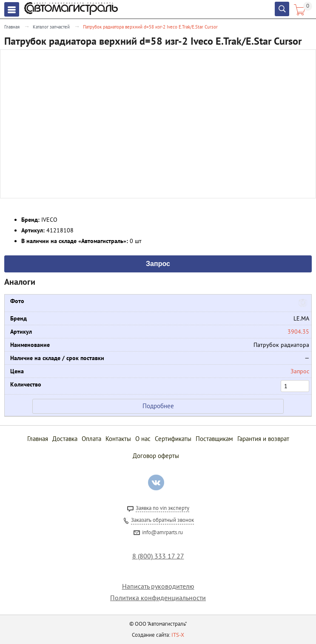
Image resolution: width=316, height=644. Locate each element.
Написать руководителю (158, 586)
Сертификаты (173, 439)
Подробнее (158, 406)
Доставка (65, 439)
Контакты (118, 439)
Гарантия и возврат (263, 439)
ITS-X (178, 635)
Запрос (158, 263)
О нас (143, 439)
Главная (12, 27)
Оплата (91, 439)
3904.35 (298, 332)
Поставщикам (214, 439)
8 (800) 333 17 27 (158, 556)
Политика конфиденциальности (158, 598)
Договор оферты (156, 456)
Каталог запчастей (51, 27)
